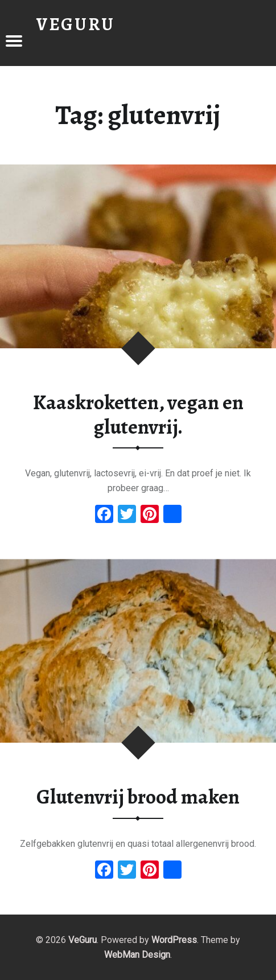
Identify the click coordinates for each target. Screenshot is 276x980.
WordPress (174, 940)
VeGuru (83, 940)
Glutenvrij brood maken (138, 797)
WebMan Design (137, 955)
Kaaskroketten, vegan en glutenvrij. (138, 415)
